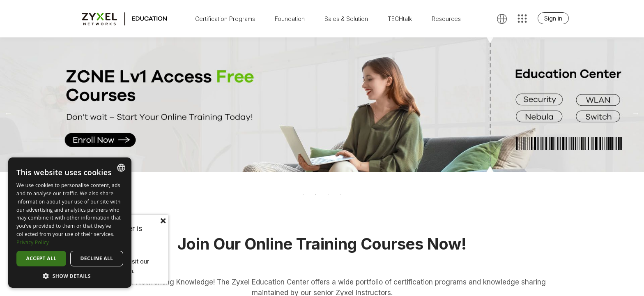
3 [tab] (328, 195)
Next (636, 113)
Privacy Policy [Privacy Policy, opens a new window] (33, 242)
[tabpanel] (322, 105)
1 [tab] (304, 195)
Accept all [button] (41, 258)
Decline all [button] (97, 258)
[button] (70, 276)
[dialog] (70, 223)
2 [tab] (316, 195)
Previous (8, 113)
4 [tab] (340, 195)
